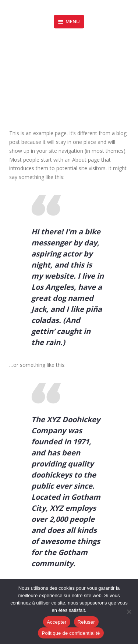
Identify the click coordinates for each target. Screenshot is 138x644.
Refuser (86, 622)
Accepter (56, 622)
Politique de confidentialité (71, 633)
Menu (69, 21)
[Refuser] (129, 612)
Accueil (52, 78)
